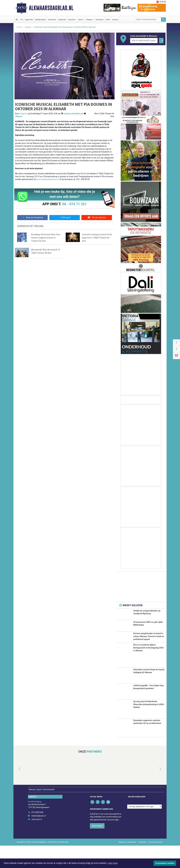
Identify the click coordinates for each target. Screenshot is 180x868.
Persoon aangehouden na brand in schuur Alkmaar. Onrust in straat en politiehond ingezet (149, 643)
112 (21, 20)
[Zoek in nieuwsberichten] (148, 20)
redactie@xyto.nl (39, 838)
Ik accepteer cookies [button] (165, 863)
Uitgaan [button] (89, 20)
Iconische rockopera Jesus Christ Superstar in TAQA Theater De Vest (97, 238)
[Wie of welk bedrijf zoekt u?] (144, 41)
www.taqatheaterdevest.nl (48, 179)
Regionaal (62, 20)
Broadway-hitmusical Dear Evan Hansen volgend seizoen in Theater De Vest (46, 238)
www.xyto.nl (37, 842)
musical (67, 114)
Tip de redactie (97, 218)
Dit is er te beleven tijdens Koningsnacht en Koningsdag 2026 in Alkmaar (148, 670)
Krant (108, 20)
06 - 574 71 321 (74, 204)
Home (19, 27)
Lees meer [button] (113, 863)
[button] (17, 792)
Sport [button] (80, 20)
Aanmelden (97, 848)
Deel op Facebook (32, 218)
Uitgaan (28, 27)
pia (82, 114)
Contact (115, 20)
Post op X (65, 218)
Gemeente (52, 20)
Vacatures (100, 20)
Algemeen (29, 20)
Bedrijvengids (40, 20)
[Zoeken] (163, 20)
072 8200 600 (37, 835)
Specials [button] (72, 20)
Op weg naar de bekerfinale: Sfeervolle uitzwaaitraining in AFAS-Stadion (149, 727)
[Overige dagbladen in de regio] (144, 829)
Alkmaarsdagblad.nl (51, 8)
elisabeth (76, 114)
